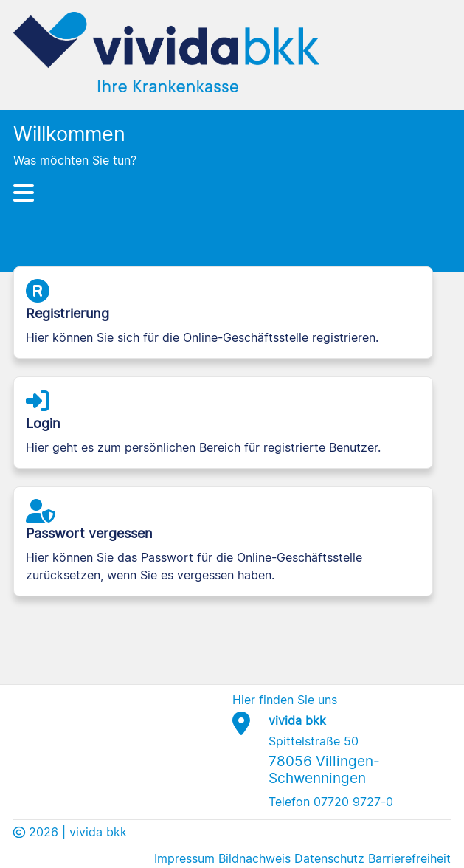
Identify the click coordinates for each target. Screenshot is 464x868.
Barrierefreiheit (409, 858)
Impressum (184, 858)
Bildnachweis (254, 858)
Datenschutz (329, 858)
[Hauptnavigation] (232, 193)
